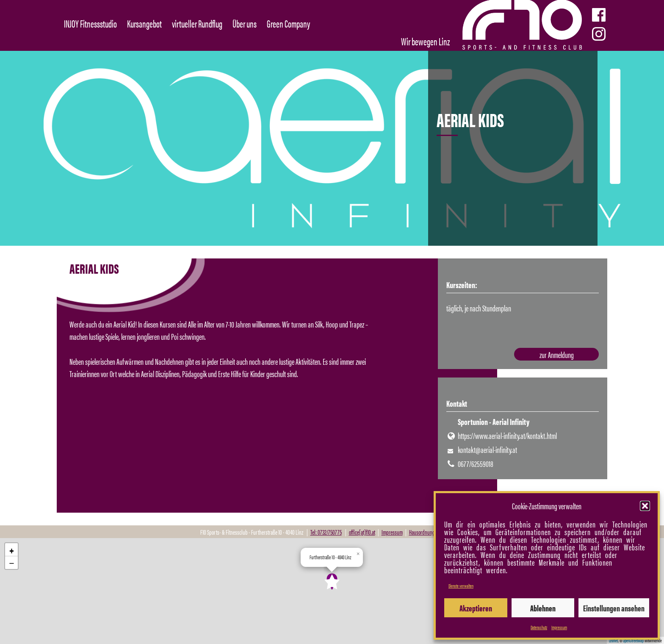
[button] (645, 506)
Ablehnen (543, 608)
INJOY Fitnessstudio (90, 23)
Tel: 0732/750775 (326, 532)
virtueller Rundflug (197, 23)
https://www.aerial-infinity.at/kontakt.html (507, 435)
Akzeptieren (476, 608)
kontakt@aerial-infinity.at (487, 449)
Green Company (288, 23)
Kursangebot (144, 23)
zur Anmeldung (557, 354)
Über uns (245, 23)
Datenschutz (539, 627)
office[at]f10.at (362, 532)
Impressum (559, 627)
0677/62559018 (476, 463)
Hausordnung (422, 532)
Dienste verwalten (461, 586)
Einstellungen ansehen (614, 608)
